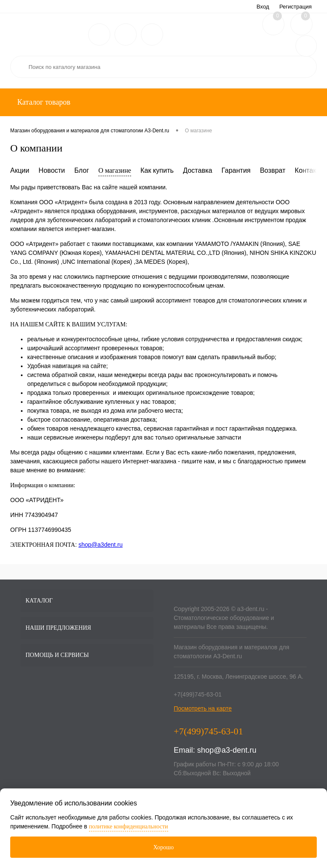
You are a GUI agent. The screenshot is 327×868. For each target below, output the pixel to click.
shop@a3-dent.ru (227, 750)
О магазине (115, 170)
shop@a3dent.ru (100, 545)
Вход (263, 7)
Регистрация (295, 7)
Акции (20, 170)
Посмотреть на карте (203, 708)
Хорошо (163, 847)
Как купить (157, 170)
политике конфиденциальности (129, 827)
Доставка (198, 170)
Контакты (309, 170)
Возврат (272, 170)
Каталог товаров (43, 102)
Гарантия (236, 170)
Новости (52, 170)
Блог (82, 170)
